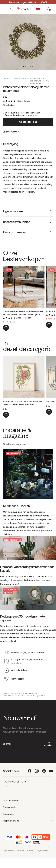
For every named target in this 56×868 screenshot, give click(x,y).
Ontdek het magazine (14, 444)
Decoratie (7, 79)
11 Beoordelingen (24, 101)
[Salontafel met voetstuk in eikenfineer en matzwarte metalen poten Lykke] (6, 328)
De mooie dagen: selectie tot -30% (28, 2)
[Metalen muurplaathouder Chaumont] (49, 412)
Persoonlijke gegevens (38, 850)
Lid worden (48, 744)
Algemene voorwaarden (14, 850)
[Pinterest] (44, 772)
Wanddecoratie (21, 79)
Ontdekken (9, 105)
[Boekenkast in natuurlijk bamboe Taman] (49, 325)
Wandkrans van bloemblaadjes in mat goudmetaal (40, 81)
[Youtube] (51, 772)
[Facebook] (30, 772)
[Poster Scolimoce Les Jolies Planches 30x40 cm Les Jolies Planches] (6, 415)
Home (6, 693)
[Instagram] (37, 772)
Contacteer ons (28, 122)
